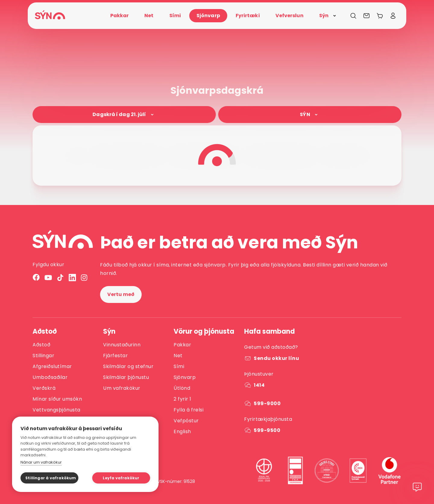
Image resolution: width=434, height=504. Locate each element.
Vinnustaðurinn (122, 345)
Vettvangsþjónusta (57, 410)
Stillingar (43, 356)
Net (178, 356)
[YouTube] (48, 277)
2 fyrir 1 (182, 399)
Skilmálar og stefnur (128, 366)
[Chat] (417, 490)
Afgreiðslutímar (52, 366)
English (182, 432)
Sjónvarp (185, 377)
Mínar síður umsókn (57, 399)
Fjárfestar (115, 356)
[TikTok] (60, 277)
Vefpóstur (186, 421)
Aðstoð (41, 345)
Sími (179, 366)
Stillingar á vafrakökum (51, 478)
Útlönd (182, 388)
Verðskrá (44, 388)
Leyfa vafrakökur (121, 478)
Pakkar (182, 345)
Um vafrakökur (122, 388)
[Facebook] (36, 277)
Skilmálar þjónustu (126, 377)
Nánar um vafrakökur (41, 462)
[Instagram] (84, 277)
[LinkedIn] (72, 277)
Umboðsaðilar (50, 377)
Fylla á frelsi (189, 410)
